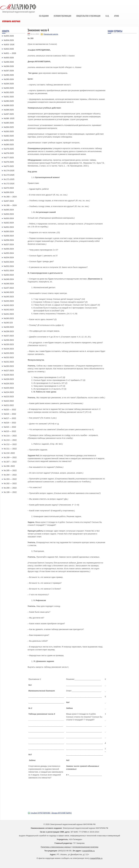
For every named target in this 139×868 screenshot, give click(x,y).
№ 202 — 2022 (10, 483)
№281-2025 (9, 140)
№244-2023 (9, 301)
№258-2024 (9, 240)
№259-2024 (9, 236)
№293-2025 (9, 88)
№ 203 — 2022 (10, 479)
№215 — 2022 (10, 431)
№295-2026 (9, 79)
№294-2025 (9, 84)
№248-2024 (9, 284)
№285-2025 (9, 123)
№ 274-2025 (9, 171)
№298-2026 (9, 66)
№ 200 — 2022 (10, 488)
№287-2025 (9, 114)
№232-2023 (9, 357)
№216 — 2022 (10, 427)
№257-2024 (9, 244)
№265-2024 (9, 210)
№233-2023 (9, 353)
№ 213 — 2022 (10, 440)
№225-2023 (9, 388)
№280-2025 (9, 144)
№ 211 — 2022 (10, 449)
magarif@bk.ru (88, 851)
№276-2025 (9, 162)
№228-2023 (9, 379)
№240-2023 (9, 318)
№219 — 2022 (10, 414)
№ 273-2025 (9, 175)
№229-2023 (9, 375)
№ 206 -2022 (9, 466)
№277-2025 (9, 158)
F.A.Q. (107, 16)
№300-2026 (9, 58)
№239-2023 (9, 327)
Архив (116, 16)
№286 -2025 (9, 118)
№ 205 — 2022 (10, 470)
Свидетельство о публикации (88, 16)
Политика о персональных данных (56, 847)
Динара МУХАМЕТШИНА (62, 813)
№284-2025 (9, 127)
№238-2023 (9, 331)
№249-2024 (9, 279)
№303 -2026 (9, 45)
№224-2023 (9, 392)
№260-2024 (9, 231)
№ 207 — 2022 (10, 462)
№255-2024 (9, 253)
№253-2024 (9, 262)
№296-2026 (9, 75)
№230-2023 (9, 366)
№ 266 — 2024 (10, 205)
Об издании (44, 16)
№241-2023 (9, 314)
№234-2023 (9, 349)
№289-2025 (9, 105)
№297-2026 (9, 71)
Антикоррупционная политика (85, 847)
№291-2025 (9, 97)
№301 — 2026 (10, 53)
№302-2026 (9, 49)
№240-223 (8, 323)
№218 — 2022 (10, 423)
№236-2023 (9, 340)
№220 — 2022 (10, 410)
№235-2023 (9, 344)
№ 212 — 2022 (10, 444)
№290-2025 (9, 101)
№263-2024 (9, 218)
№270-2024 (9, 188)
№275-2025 (9, 166)
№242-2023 (9, 310)
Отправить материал (11, 21)
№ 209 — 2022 (10, 457)
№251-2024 (9, 271)
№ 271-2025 (9, 179)
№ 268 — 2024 (10, 197)
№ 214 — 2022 (10, 436)
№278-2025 (9, 153)
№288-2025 (9, 110)
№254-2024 (9, 257)
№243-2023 (9, 305)
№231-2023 (9, 362)
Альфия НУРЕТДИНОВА (40, 813)
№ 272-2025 (9, 184)
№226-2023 (9, 384)
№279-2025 (9, 149)
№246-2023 (9, 292)
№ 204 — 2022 (10, 475)
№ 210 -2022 (9, 453)
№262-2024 (9, 223)
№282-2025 (9, 136)
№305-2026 (9, 36)
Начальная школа (51, 34)
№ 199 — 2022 (10, 492)
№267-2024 (9, 201)
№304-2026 (9, 40)
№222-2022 (9, 401)
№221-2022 (9, 405)
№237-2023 (9, 336)
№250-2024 (9, 275)
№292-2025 (9, 92)
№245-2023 (9, 297)
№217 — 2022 (10, 418)
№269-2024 (9, 192)
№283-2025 (9, 131)
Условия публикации (62, 16)
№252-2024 (9, 266)
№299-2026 (9, 62)
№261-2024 (9, 227)
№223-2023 (9, 397)
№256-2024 (9, 249)
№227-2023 (9, 370)
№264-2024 (9, 214)
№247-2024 (9, 288)
